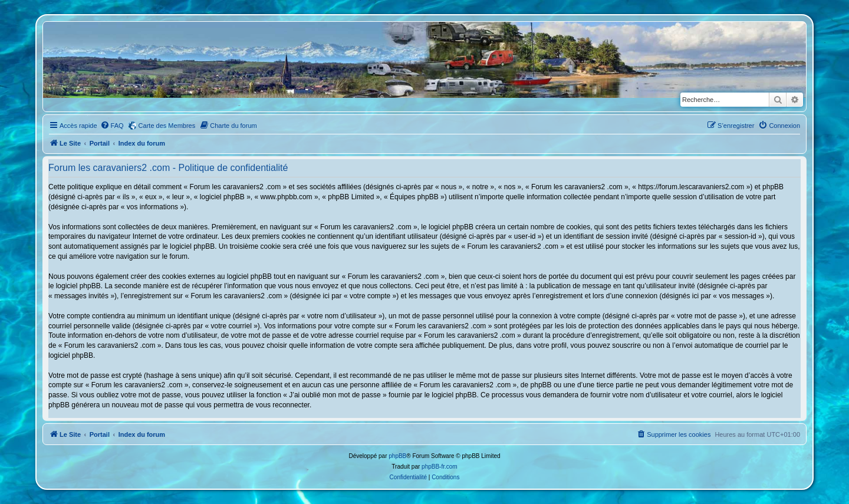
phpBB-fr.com (440, 467)
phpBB (397, 456)
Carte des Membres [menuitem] (167, 126)
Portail (100, 143)
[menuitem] (112, 126)
